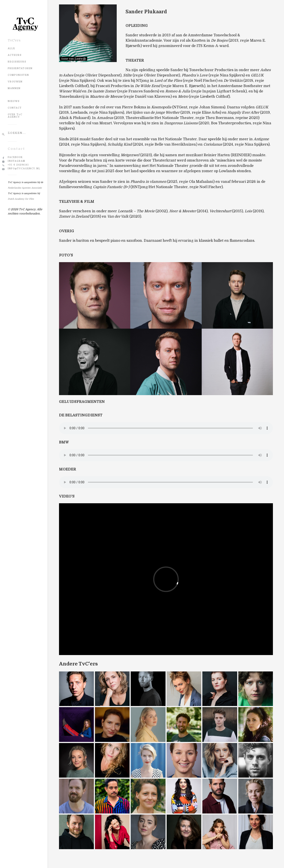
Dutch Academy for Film (21, 199)
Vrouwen (15, 82)
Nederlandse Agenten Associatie (25, 188)
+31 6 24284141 (18, 165)
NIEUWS (14, 101)
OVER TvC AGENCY (15, 116)
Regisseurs (17, 62)
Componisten (18, 75)
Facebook (15, 157)
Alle (11, 48)
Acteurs (15, 55)
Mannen (14, 88)
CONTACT (15, 108)
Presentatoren (20, 68)
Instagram (17, 161)
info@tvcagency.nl (24, 169)
